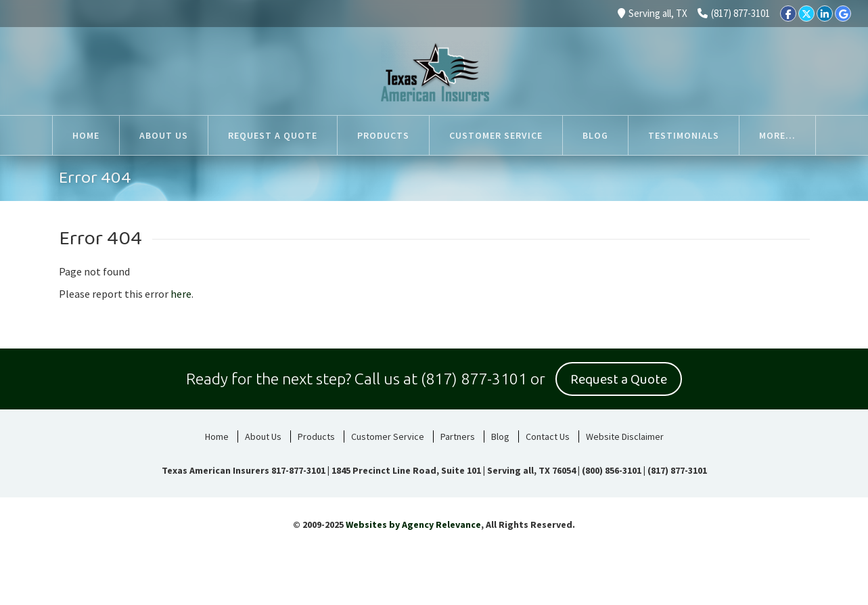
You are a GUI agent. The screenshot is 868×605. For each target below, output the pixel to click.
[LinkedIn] (825, 14)
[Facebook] (788, 14)
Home (217, 436)
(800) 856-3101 (612, 470)
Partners (458, 436)
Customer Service (388, 436)
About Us (263, 436)
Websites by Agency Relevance (413, 524)
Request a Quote (619, 380)
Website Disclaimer (625, 436)
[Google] (843, 14)
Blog (500, 436)
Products (316, 436)
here (181, 294)
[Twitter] (806, 14)
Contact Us (548, 436)
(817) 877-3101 (734, 13)
